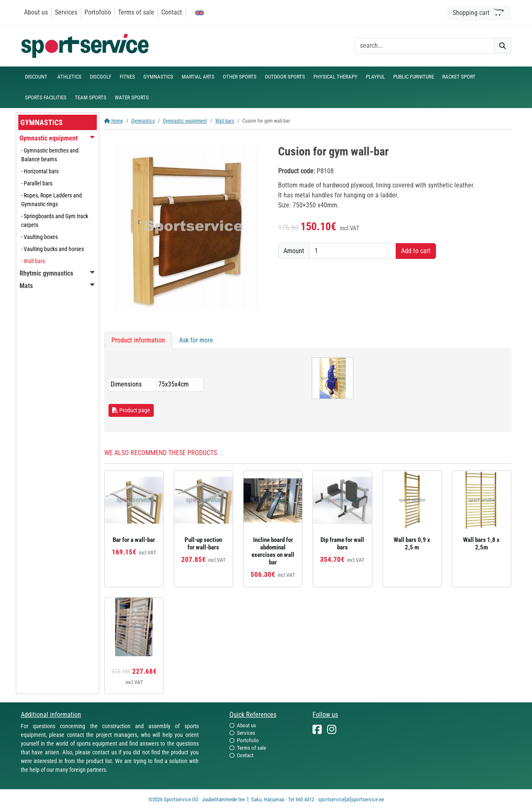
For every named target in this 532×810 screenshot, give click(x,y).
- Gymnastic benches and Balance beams (50, 155)
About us (36, 12)
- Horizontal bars (40, 171)
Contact (172, 12)
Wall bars (225, 121)
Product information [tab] (138, 340)
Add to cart (416, 251)
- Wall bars (33, 261)
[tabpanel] (308, 391)
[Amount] (353, 251)
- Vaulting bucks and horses (53, 249)
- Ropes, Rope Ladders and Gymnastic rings (52, 200)
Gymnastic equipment (185, 121)
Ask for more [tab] (196, 340)
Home (114, 121)
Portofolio (98, 12)
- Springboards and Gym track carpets (55, 220)
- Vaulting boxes (39, 237)
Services (66, 12)
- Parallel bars (37, 183)
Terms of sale (136, 12)
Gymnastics (143, 121)
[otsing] (424, 46)
